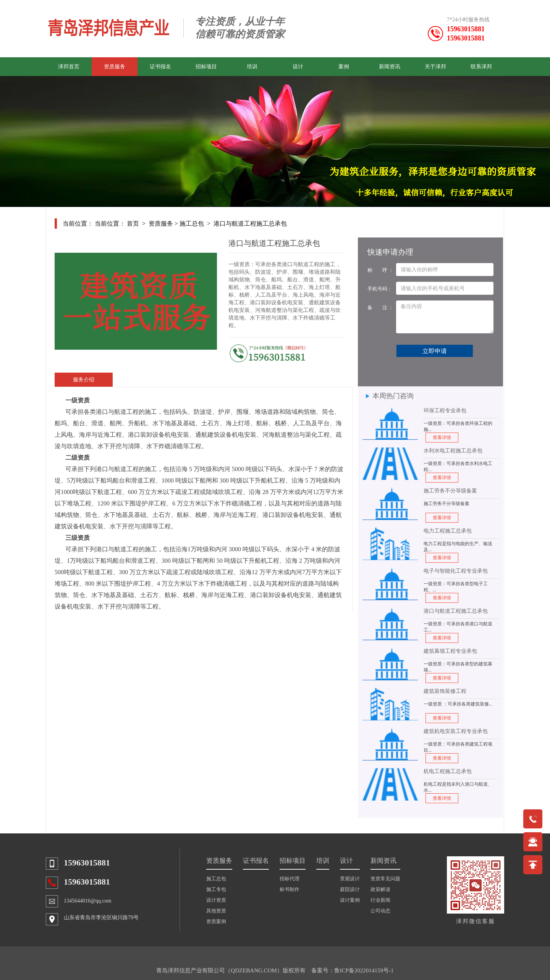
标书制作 (290, 889)
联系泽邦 (481, 67)
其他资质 (216, 911)
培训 (252, 67)
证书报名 (160, 67)
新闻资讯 (390, 67)
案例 (344, 67)
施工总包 (192, 224)
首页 (133, 224)
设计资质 (216, 900)
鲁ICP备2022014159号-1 (364, 970)
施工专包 (216, 889)
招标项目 (206, 67)
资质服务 (115, 67)
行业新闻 (380, 900)
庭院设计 (350, 889)
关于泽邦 (435, 67)
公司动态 (380, 911)
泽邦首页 (69, 67)
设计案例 (350, 900)
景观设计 (350, 879)
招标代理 (290, 879)
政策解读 (380, 889)
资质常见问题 (385, 879)
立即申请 (435, 351)
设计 (298, 67)
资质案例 (216, 921)
